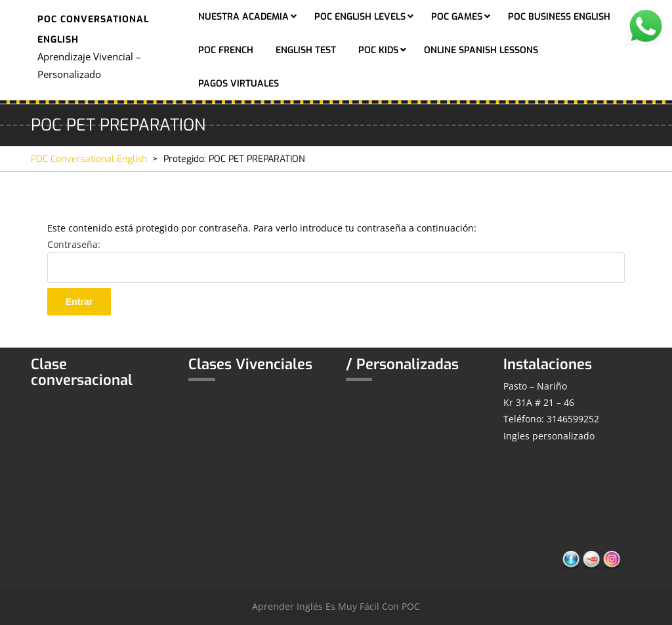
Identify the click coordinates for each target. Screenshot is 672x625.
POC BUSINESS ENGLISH (559, 17)
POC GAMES (457, 17)
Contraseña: (336, 260)
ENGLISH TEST (306, 50)
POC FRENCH (226, 50)
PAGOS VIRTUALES (239, 84)
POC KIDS (378, 50)
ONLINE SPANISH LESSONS (481, 50)
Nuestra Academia (243, 17)
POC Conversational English (89, 159)
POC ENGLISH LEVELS (360, 17)
